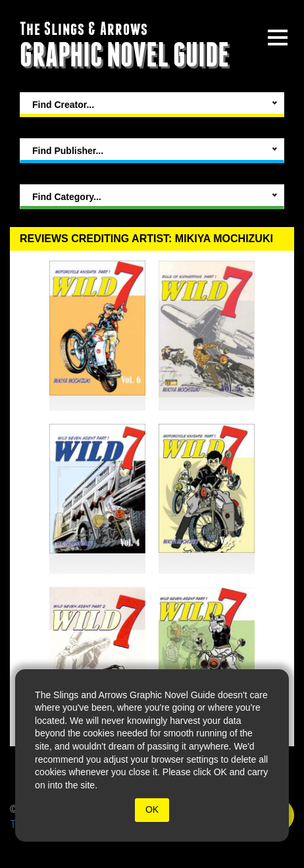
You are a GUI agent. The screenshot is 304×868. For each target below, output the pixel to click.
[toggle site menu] (278, 38)
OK (152, 809)
